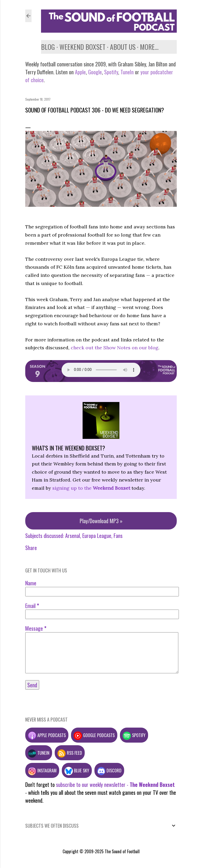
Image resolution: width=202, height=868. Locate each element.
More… (149, 47)
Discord (109, 770)
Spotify (111, 72)
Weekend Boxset (82, 47)
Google (94, 72)
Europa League (97, 536)
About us (123, 47)
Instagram (42, 770)
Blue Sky (77, 770)
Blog (48, 47)
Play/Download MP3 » (101, 521)
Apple (80, 72)
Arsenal (73, 536)
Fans (118, 536)
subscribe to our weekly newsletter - (115, 784)
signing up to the (91, 488)
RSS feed (70, 753)
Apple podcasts (47, 735)
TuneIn (127, 72)
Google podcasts (94, 735)
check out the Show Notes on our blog (115, 348)
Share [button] (31, 548)
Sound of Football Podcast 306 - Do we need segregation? (95, 110)
